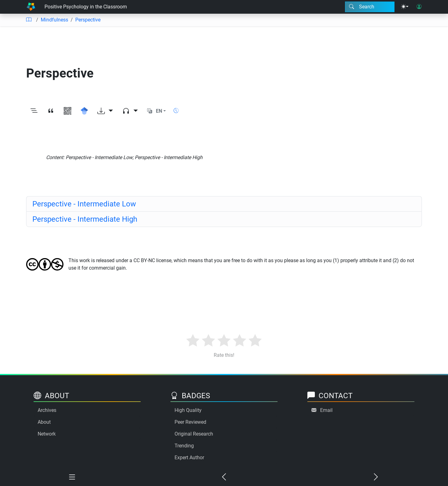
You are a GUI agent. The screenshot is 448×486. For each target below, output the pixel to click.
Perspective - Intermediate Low (84, 204)
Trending (184, 446)
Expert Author (189, 458)
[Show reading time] (176, 111)
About (44, 422)
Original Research (194, 434)
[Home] (31, 7)
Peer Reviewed (190, 422)
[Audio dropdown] (130, 111)
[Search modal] (370, 7)
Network (47, 434)
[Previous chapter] (224, 477)
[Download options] (105, 111)
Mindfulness (54, 20)
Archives (47, 410)
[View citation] (51, 111)
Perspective (88, 20)
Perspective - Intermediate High (85, 219)
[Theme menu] (405, 7)
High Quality (188, 410)
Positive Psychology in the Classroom (86, 7)
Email (326, 410)
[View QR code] (68, 111)
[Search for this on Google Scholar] (84, 111)
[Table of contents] (29, 20)
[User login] (419, 7)
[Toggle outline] (34, 111)
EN (159, 111)
